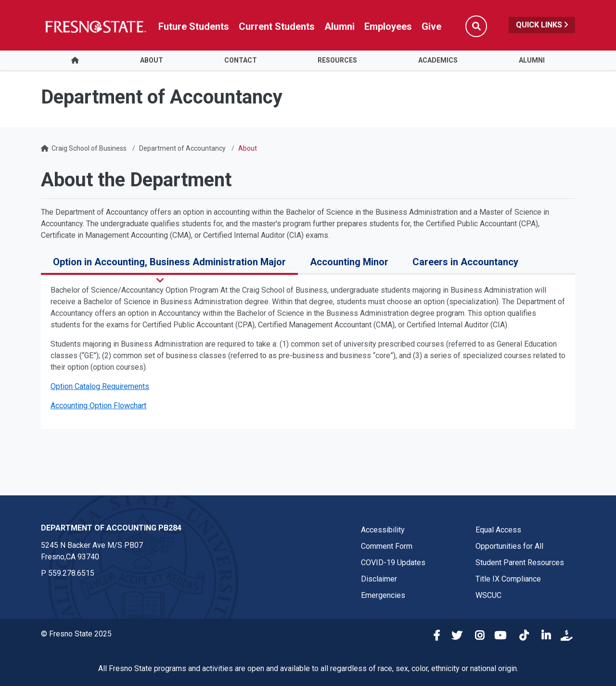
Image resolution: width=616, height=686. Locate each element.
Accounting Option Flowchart (98, 406)
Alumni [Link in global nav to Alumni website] (340, 26)
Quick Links (542, 25)
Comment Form (387, 546)
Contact (241, 60)
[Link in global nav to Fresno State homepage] (95, 26)
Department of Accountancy (182, 148)
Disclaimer (379, 579)
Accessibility (383, 530)
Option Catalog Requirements (100, 386)
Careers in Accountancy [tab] (465, 262)
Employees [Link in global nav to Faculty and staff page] (388, 26)
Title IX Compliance (508, 579)
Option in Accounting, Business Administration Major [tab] (169, 262)
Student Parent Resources (520, 563)
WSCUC (488, 595)
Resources (337, 60)
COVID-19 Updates (393, 563)
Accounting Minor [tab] (349, 262)
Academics (438, 60)
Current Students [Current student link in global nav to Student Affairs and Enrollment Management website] (277, 26)
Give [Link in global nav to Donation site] (431, 26)
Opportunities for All (509, 546)
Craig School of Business (89, 148)
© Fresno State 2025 (76, 634)
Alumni (532, 60)
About (152, 60)
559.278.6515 (71, 573)
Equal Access (498, 530)
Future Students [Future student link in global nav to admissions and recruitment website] (194, 26)
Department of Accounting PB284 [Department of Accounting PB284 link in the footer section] (111, 528)
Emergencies (383, 595)
